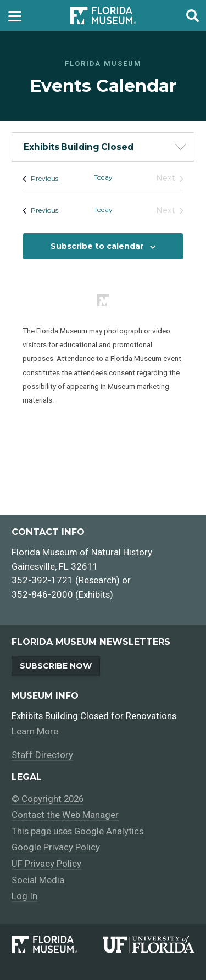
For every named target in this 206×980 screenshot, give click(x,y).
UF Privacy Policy (46, 864)
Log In (24, 896)
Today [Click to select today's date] (103, 177)
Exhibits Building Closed (79, 147)
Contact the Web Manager (65, 815)
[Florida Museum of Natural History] (57, 944)
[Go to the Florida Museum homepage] (103, 16)
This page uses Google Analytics (77, 831)
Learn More (35, 731)
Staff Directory (42, 755)
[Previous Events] (40, 178)
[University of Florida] (149, 944)
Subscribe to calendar (97, 246)
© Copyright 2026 (49, 799)
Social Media (38, 880)
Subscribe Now (56, 666)
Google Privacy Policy (56, 848)
